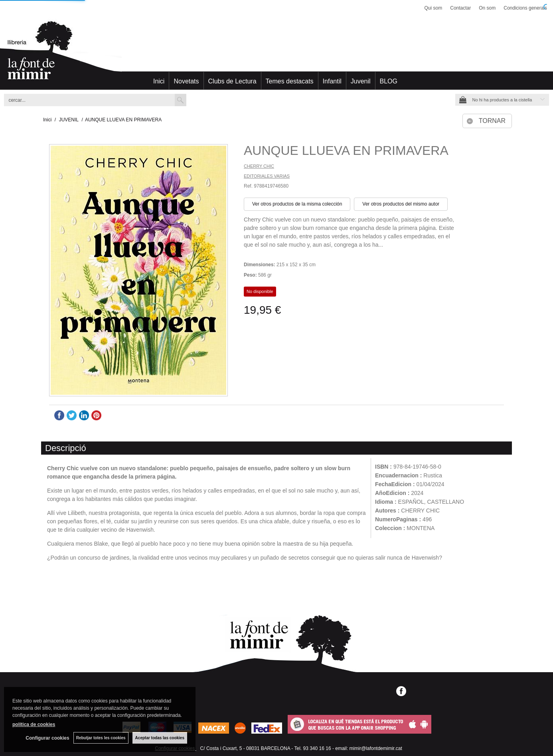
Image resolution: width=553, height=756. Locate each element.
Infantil (332, 81)
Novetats (186, 81)
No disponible (260, 291)
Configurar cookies (47, 738)
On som (487, 8)
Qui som (434, 8)
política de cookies (34, 724)
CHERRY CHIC (259, 166)
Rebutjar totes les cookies (101, 738)
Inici (159, 81)
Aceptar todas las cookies (160, 738)
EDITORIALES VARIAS (267, 176)
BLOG (389, 81)
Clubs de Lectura (232, 81)
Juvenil (361, 81)
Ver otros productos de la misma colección (297, 204)
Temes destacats (290, 81)
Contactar (460, 8)
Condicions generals (525, 8)
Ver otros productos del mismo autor (401, 204)
